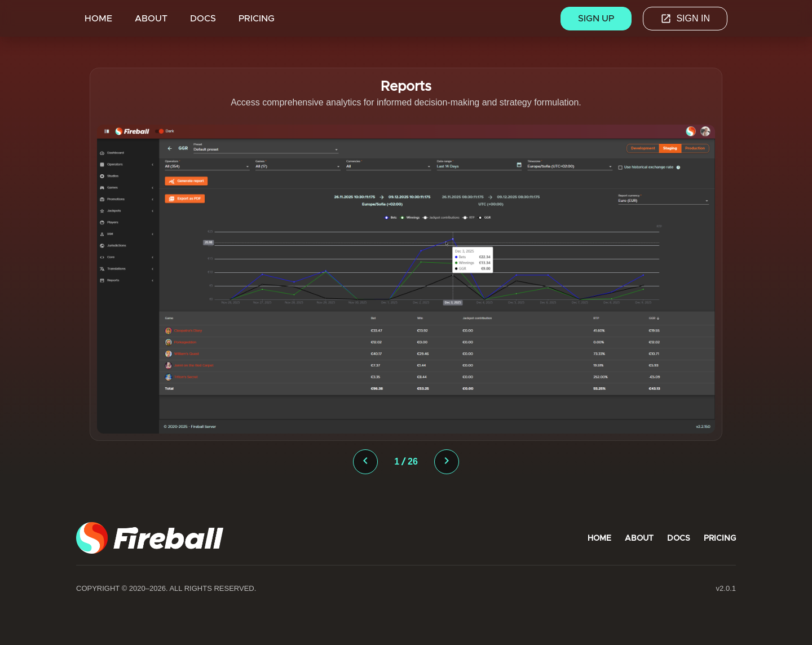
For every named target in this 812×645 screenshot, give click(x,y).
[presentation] (365, 462)
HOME (98, 18)
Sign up (596, 18)
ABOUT (151, 18)
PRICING (257, 18)
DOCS (203, 18)
